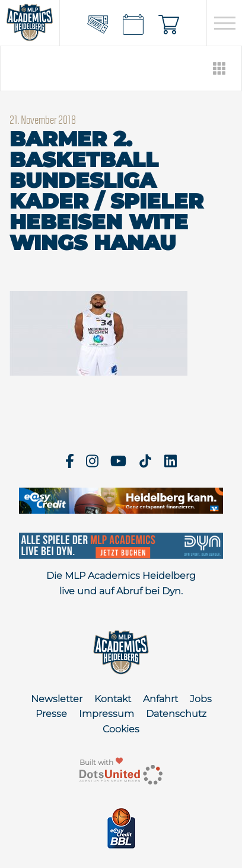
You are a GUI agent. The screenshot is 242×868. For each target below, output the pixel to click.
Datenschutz (176, 714)
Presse (51, 714)
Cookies (121, 729)
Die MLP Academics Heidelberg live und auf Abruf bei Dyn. (121, 583)
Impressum (106, 714)
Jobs (201, 699)
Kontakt (113, 699)
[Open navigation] (225, 23)
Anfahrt (160, 699)
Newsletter (57, 699)
